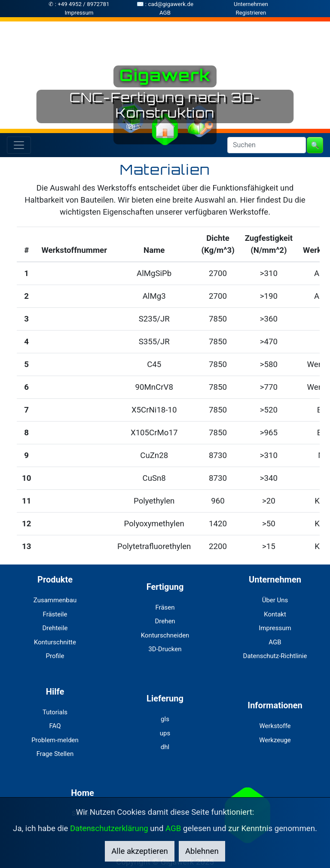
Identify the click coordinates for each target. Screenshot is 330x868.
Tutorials (55, 712)
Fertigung (165, 587)
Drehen (165, 621)
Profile (55, 656)
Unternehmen (251, 4)
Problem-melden (55, 740)
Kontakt (275, 614)
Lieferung (165, 698)
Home (82, 793)
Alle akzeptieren (140, 851)
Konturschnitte (55, 642)
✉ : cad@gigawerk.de (165, 4)
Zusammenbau (55, 600)
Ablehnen (202, 851)
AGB (165, 13)
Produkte (55, 580)
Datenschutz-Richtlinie (275, 656)
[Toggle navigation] (19, 145)
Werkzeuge (275, 740)
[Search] (267, 145)
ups (165, 733)
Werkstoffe (275, 726)
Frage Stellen (55, 754)
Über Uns (275, 600)
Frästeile (55, 614)
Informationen (275, 705)
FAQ (55, 726)
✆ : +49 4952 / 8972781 (79, 4)
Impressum (79, 13)
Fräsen (165, 607)
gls (165, 719)
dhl (165, 747)
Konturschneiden (165, 635)
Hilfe (55, 692)
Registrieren (251, 13)
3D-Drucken (165, 649)
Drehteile (55, 628)
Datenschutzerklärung (109, 829)
